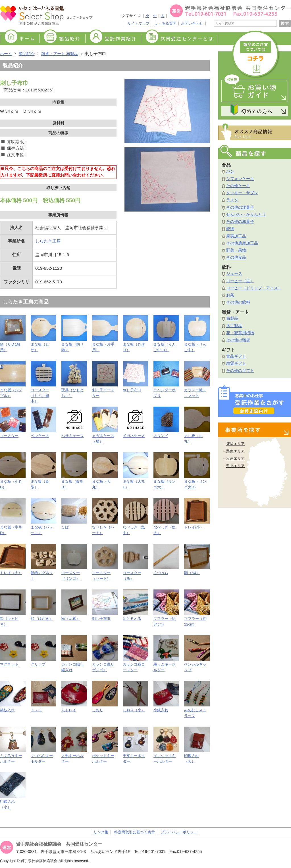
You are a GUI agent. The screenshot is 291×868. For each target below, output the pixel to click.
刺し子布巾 (136, 377)
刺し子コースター (105, 379)
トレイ (43, 697)
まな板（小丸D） (13, 471)
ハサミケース (74, 422)
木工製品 (234, 326)
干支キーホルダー (136, 745)
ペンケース (43, 422)
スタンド (166, 422)
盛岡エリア (235, 444)
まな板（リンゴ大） (166, 471)
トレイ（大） (13, 559)
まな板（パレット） (43, 516)
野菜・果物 (236, 250)
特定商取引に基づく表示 (135, 832)
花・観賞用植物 (240, 333)
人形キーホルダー (74, 745)
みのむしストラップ (197, 699)
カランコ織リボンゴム (105, 654)
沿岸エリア (235, 458)
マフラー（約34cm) (166, 608)
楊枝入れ (13, 697)
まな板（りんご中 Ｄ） (166, 334)
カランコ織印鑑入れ (74, 654)
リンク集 (101, 832)
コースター (13, 422)
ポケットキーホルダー (105, 745)
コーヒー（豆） (240, 281)
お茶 (230, 295)
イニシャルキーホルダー (166, 745)
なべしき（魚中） (136, 516)
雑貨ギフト (236, 363)
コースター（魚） (136, 562)
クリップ (43, 651)
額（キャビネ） (13, 608)
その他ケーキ (238, 186)
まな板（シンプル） (13, 379)
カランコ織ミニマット (197, 379)
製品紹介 (62, 39)
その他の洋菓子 (240, 207)
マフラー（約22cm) (197, 608)
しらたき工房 (48, 241)
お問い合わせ (192, 23)
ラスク (232, 200)
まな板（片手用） (105, 334)
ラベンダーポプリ (166, 379)
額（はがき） (43, 605)
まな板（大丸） (105, 471)
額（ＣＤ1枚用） (13, 334)
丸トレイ (74, 697)
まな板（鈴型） (43, 471)
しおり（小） (136, 697)
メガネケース (136, 422)
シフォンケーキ (240, 179)
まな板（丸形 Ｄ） (136, 334)
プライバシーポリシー (179, 832)
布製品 (232, 318)
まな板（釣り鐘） (74, 334)
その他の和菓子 (240, 221)
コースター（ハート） (105, 562)
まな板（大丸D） (136, 471)
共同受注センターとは (180, 39)
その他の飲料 (238, 302)
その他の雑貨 (238, 340)
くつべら (166, 559)
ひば (74, 514)
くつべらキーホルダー (43, 745)
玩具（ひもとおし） (74, 379)
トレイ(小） (197, 514)
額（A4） (197, 559)
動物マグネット (43, 562)
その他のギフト (240, 371)
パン (230, 171)
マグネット (13, 651)
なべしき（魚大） (166, 516)
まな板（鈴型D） (74, 471)
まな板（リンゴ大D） (197, 471)
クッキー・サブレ (242, 193)
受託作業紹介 (113, 39)
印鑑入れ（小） (13, 791)
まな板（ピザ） (43, 334)
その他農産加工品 (242, 243)
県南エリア (235, 451)
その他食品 (236, 257)
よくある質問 (165, 23)
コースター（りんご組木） (43, 382)
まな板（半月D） (13, 516)
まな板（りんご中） (197, 334)
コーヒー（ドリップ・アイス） (254, 288)
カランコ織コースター (136, 654)
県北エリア (235, 466)
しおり (105, 697)
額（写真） (74, 605)
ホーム (20, 39)
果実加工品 (236, 236)
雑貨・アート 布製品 (60, 54)
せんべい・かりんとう (246, 214)
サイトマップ (138, 23)
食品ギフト (236, 356)
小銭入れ (166, 697)
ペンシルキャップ (197, 654)
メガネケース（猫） (105, 425)
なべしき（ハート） (105, 516)
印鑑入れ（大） (197, 745)
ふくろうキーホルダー (13, 745)
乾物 (230, 229)
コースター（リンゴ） (74, 562)
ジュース (234, 273)
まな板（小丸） (197, 425)
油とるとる (136, 605)
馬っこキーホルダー (166, 654)
